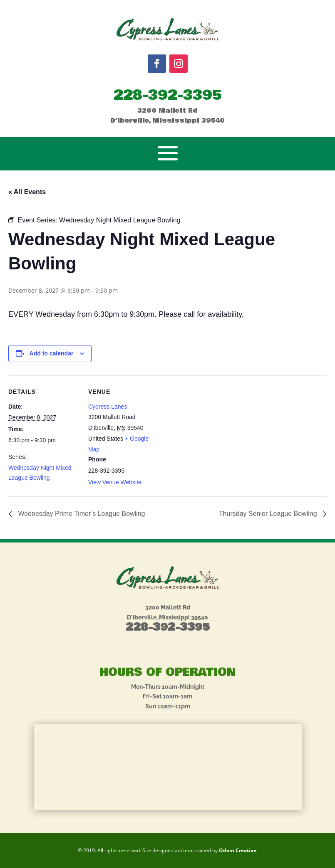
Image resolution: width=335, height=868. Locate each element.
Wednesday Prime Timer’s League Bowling (81, 514)
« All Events (27, 192)
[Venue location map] (212, 433)
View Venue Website (115, 482)
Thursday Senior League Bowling (269, 514)
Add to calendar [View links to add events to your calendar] (52, 353)
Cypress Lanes (108, 407)
